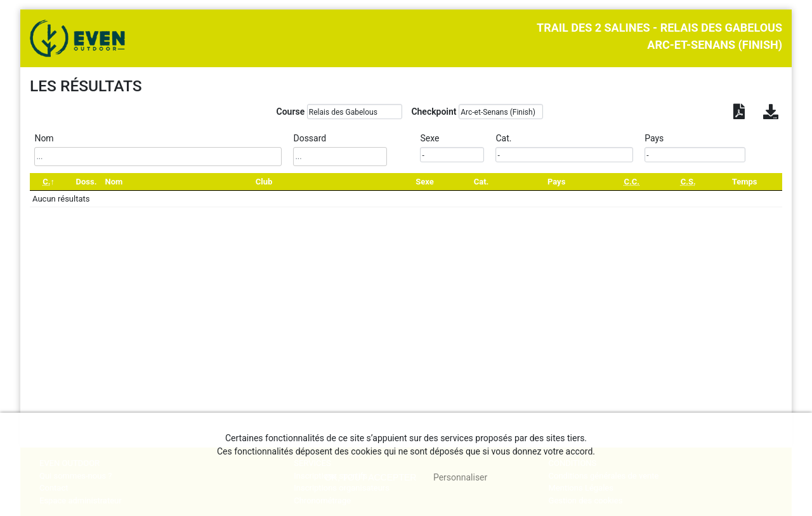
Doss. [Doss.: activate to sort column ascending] (86, 182)
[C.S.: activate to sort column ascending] (688, 182)
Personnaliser (460, 477)
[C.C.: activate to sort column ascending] (632, 182)
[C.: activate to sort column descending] (49, 182)
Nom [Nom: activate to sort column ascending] (114, 182)
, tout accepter (371, 477)
